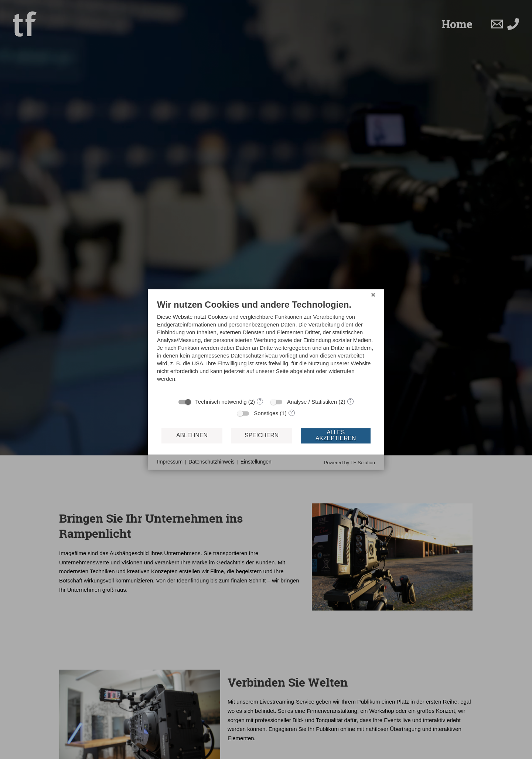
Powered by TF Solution (350, 463)
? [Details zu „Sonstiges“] (292, 413)
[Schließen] (373, 295)
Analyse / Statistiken (312, 402)
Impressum (170, 462)
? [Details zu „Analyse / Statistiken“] (350, 401)
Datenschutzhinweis (212, 462)
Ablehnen (192, 436)
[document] (266, 346)
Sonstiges (266, 413)
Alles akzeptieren (336, 436)
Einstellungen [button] (256, 462)
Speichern (262, 436)
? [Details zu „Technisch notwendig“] (260, 401)
